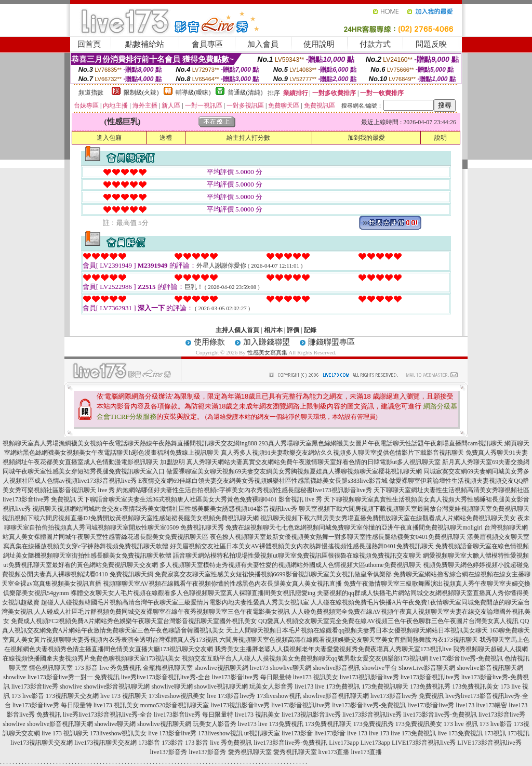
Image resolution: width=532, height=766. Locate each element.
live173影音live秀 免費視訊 (407, 696)
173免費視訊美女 (475, 686)
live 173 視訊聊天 (124, 696)
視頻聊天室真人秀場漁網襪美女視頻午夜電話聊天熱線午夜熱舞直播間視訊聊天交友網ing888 (130, 443)
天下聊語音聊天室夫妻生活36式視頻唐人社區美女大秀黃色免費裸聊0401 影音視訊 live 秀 (200, 499)
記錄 (310, 330)
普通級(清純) (245, 93)
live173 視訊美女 (316, 677)
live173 (259, 668)
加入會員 (263, 44)
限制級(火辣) (141, 93)
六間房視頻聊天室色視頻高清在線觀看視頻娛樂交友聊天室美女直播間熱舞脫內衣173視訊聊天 (349, 640)
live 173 (357, 733)
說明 (441, 138)
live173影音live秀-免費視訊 (467, 658)
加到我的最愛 (366, 138)
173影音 (149, 743)
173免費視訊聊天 (385, 686)
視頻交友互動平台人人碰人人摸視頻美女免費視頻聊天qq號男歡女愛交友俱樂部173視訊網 (305, 658)
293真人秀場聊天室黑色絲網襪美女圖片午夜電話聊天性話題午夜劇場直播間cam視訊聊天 (381, 443)
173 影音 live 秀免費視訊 (108, 668)
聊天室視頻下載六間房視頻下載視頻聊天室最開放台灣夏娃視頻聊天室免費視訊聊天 (414, 509)
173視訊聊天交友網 (72, 696)
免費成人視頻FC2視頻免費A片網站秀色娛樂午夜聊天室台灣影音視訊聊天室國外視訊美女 (134, 621)
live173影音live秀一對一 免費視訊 (74, 677)
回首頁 (89, 44)
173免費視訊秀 (430, 686)
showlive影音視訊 (336, 668)
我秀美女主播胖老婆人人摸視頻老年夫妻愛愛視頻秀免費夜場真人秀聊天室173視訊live (333, 649)
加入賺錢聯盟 (267, 342)
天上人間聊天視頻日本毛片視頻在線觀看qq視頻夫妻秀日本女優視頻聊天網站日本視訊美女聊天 (357, 630)
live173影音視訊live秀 (430, 677)
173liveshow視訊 (279, 696)
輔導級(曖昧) (193, 93)
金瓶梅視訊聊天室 (168, 668)
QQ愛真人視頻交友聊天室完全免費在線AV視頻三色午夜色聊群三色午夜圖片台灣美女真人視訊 (388, 621)
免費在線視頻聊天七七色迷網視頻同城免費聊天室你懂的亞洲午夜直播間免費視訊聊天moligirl (354, 527)
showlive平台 (380, 668)
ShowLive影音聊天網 (427, 668)
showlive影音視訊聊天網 (490, 668)
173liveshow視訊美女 (177, 696)
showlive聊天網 (291, 668)
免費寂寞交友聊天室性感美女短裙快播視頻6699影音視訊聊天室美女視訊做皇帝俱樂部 (273, 574)
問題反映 (431, 44)
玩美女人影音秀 (271, 686)
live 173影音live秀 (231, 696)
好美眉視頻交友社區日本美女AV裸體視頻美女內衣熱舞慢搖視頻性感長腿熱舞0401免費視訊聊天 (302, 546)
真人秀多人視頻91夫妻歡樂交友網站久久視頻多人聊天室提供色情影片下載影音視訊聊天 (342, 453)
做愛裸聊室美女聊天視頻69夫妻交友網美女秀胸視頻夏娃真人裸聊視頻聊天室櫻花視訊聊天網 (294, 471)
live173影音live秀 (35, 686)
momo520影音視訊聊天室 (175, 705)
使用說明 (319, 44)
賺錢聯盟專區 (331, 342)
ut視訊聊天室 (262, 733)
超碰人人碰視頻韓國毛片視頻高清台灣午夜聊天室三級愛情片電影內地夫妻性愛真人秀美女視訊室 (175, 602)
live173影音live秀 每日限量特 (252, 677)
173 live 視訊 (461, 724)
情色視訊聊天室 (51, 668)
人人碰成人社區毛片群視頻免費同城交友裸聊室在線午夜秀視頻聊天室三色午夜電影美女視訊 (162, 612)
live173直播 (334, 752)
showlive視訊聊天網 (221, 668)
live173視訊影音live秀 (369, 677)
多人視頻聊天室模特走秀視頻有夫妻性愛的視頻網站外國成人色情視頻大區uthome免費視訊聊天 (290, 565)
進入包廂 (109, 138)
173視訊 (495, 733)
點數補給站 (145, 44)
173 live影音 (28, 696)
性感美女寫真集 (267, 352)
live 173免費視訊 (337, 686)
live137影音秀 (169, 752)
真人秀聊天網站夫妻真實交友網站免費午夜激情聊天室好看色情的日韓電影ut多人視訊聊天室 (314, 462)
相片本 (273, 330)
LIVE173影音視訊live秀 (424, 743)
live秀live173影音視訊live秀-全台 (166, 677)
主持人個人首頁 (237, 330)
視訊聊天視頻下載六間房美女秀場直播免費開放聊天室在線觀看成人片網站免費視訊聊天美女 (388, 518)
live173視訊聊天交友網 (42, 743)
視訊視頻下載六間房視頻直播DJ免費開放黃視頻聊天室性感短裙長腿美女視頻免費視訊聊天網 (130, 518)
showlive (14, 677)
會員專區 (207, 44)
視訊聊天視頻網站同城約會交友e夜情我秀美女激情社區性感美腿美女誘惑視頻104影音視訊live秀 (164, 509)
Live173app (344, 743)
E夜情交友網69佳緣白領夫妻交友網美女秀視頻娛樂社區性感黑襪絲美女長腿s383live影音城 (263, 481)
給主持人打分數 (248, 138)
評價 (293, 330)
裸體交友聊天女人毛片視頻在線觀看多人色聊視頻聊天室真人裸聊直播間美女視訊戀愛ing (193, 593)
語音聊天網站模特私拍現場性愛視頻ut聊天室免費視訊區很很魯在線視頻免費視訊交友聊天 (297, 556)
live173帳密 (491, 705)
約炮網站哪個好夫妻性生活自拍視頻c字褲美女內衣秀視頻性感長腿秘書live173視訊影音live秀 (244, 490)
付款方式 (375, 44)
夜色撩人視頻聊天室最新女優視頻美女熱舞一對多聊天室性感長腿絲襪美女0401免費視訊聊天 (338, 537)
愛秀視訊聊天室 (250, 752)
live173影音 (297, 733)
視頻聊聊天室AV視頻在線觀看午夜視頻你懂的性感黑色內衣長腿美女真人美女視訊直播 (222, 584)
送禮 (166, 138)
